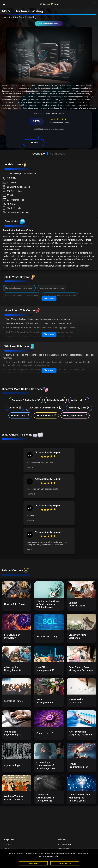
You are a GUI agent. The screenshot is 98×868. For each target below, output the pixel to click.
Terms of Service (65, 844)
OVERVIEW (39, 154)
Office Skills (56, 400)
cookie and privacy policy (50, 856)
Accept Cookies (33, 863)
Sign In (7, 848)
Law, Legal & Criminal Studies (45, 408)
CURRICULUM (58, 154)
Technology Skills (79, 408)
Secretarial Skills (46, 415)
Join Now (34, 142)
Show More (49, 298)
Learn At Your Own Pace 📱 (49, 24)
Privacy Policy (64, 848)
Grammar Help (20, 415)
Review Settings (65, 863)
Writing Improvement (75, 415)
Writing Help (79, 400)
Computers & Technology (26, 400)
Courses (7, 844)
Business (15, 408)
